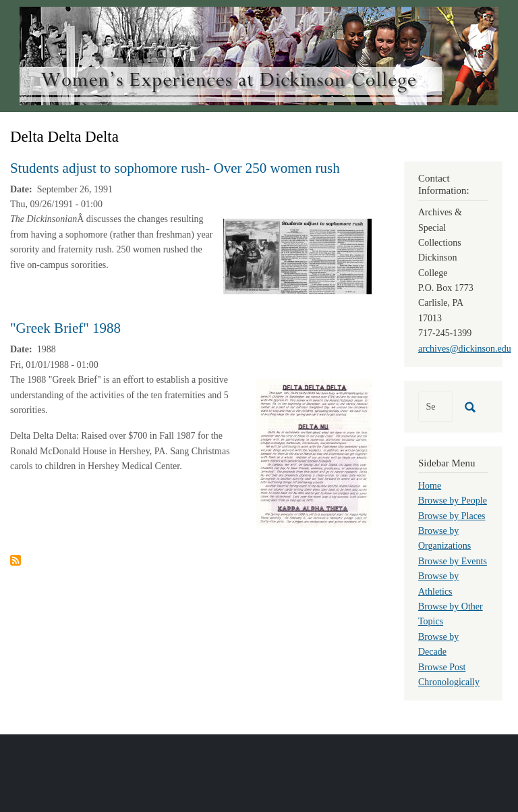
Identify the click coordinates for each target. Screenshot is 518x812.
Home (430, 486)
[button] (297, 256)
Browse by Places (452, 516)
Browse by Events (453, 561)
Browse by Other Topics (451, 614)
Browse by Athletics (438, 584)
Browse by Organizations (444, 538)
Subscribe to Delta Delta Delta (16, 560)
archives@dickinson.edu (465, 349)
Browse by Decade (438, 644)
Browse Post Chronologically (449, 675)
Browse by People (453, 500)
